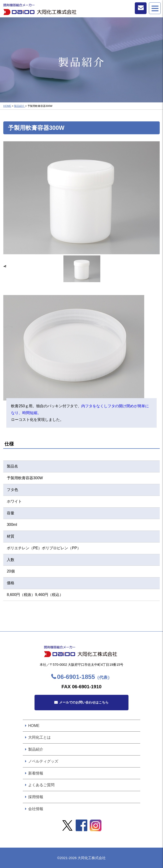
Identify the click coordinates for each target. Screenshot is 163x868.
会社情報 (36, 809)
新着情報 (36, 773)
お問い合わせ (141, 8)
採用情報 (36, 797)
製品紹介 (20, 106)
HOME (7, 106)
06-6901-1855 (84, 677)
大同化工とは (39, 737)
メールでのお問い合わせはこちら (84, 702)
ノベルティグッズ (43, 761)
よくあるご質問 (41, 785)
